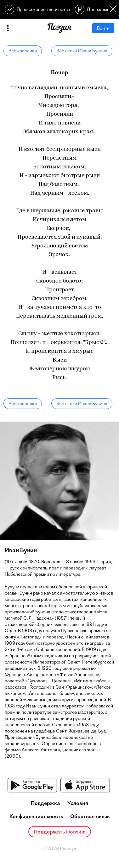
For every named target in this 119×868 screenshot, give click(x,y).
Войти (103, 28)
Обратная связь (90, 816)
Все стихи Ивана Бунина (82, 51)
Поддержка (45, 803)
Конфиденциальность (36, 816)
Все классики (23, 51)
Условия (78, 803)
